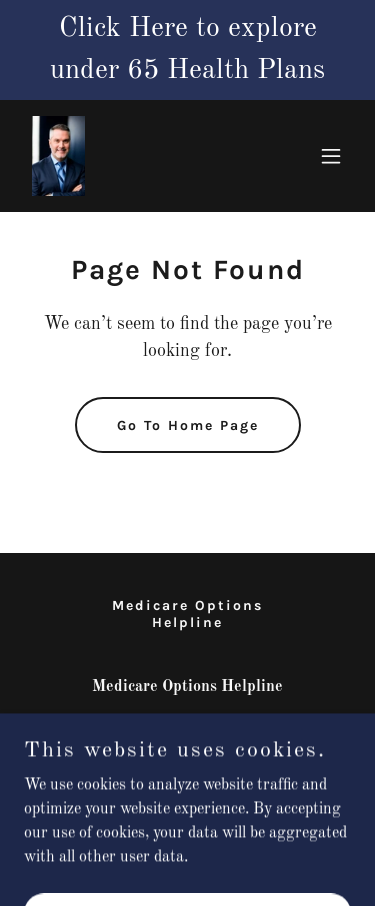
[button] (331, 156)
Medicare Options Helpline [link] (187, 614)
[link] (58, 156)
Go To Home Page (188, 425)
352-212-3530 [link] (188, 727)
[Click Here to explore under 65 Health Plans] (187, 50)
